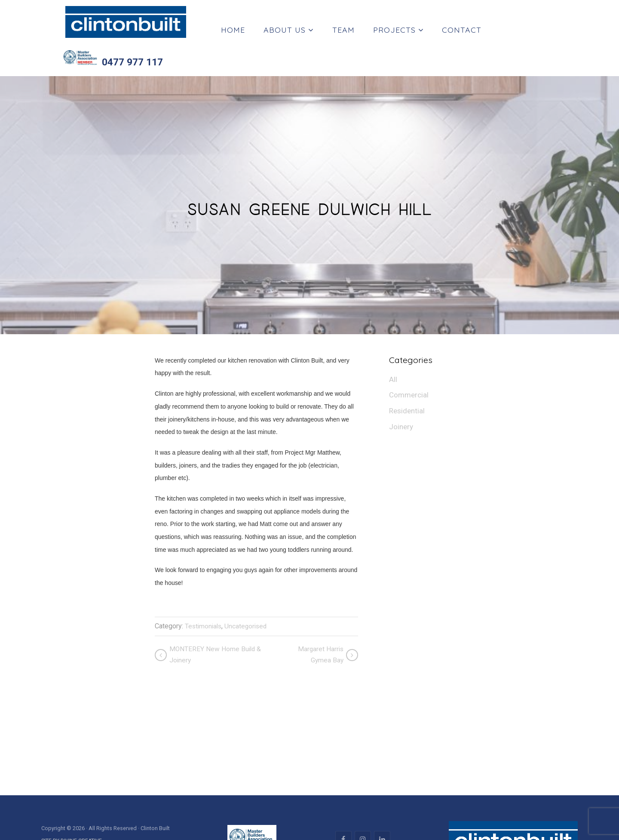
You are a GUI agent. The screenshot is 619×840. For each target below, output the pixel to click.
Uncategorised (249, 592)
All (393, 345)
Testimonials (204, 592)
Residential (408, 378)
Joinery (402, 395)
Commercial (410, 362)
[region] (309, 736)
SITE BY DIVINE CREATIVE (72, 808)
